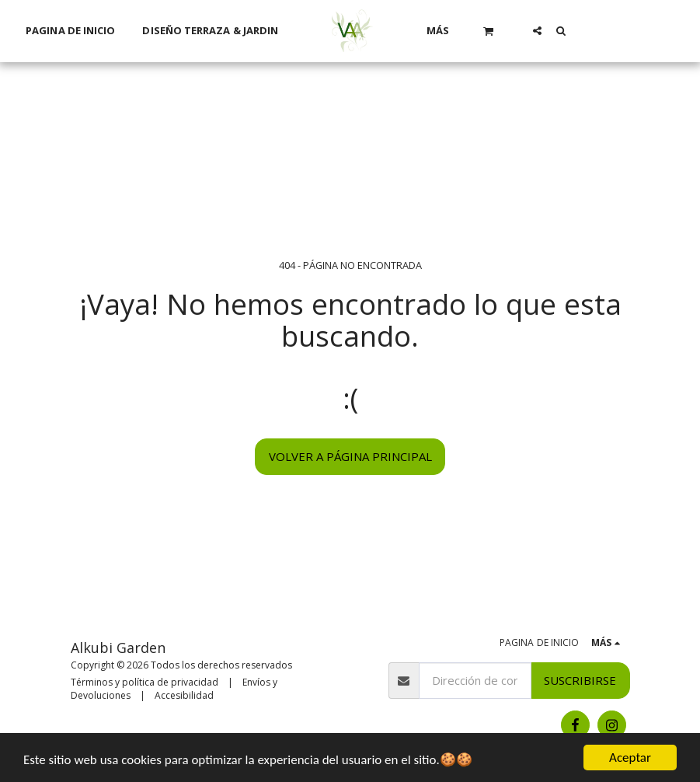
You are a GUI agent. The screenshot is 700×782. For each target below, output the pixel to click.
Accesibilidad (184, 695)
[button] (489, 31)
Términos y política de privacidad (145, 682)
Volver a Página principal (350, 456)
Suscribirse (580, 680)
